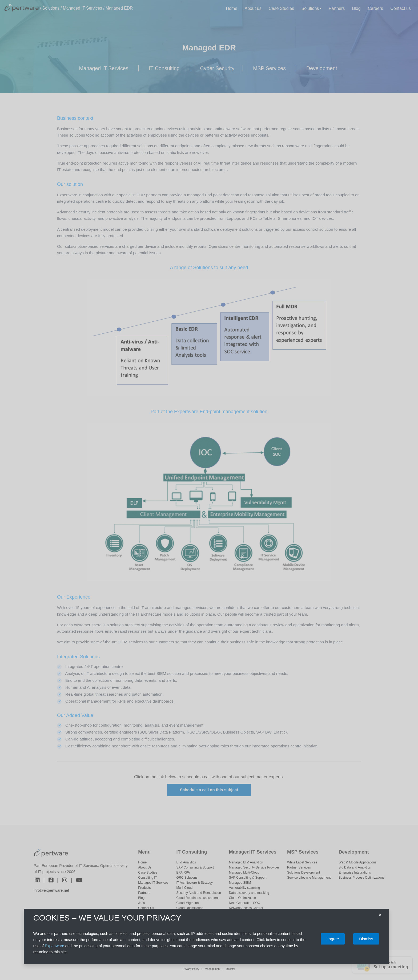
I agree (333, 939)
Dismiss (366, 939)
